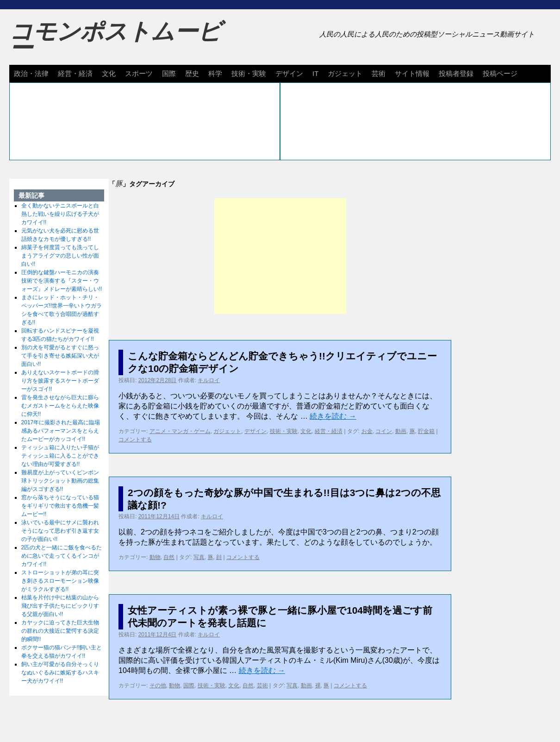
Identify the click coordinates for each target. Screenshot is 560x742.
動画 (401, 431)
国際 (169, 73)
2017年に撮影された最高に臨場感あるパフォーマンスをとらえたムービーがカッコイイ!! (61, 431)
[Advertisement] (280, 256)
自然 (169, 557)
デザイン (289, 73)
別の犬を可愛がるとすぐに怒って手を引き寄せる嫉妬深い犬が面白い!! (60, 356)
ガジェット (345, 73)
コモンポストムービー (115, 40)
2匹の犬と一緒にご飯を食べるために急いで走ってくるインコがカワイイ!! (62, 556)
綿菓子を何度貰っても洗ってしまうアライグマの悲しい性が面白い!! (60, 256)
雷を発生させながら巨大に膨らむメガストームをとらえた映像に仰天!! (60, 406)
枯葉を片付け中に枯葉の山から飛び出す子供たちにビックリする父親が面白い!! (60, 606)
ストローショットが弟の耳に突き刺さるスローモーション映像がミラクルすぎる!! (60, 581)
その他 (158, 685)
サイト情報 (412, 73)
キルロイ (209, 380)
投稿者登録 (456, 73)
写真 (199, 557)
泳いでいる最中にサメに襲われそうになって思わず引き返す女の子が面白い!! (60, 531)
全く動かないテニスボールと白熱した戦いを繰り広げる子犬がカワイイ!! (60, 214)
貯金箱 (426, 431)
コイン (384, 431)
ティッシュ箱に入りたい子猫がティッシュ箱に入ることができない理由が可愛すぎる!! (60, 456)
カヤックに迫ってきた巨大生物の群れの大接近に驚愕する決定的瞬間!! (60, 631)
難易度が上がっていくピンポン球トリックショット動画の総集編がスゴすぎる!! (60, 481)
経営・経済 (75, 73)
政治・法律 (31, 73)
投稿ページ (500, 73)
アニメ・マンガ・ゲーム (180, 431)
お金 (367, 431)
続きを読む (333, 416)
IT (315, 73)
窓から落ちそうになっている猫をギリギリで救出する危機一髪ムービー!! (60, 506)
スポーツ (139, 73)
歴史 (192, 73)
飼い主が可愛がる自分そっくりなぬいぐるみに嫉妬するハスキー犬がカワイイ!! (60, 673)
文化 (109, 73)
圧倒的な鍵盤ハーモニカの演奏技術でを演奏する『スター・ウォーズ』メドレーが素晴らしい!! (62, 281)
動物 (155, 557)
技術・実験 (249, 73)
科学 (215, 73)
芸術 (379, 73)
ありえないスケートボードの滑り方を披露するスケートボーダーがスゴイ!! (60, 381)
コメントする (135, 440)
